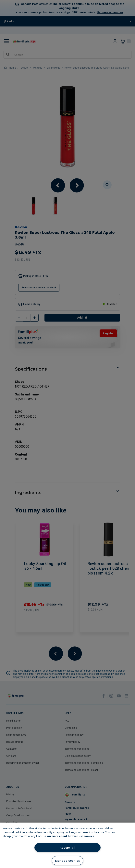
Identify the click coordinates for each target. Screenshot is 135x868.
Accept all (67, 848)
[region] (67, 845)
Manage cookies (67, 861)
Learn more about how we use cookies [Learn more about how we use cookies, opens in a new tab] (69, 836)
